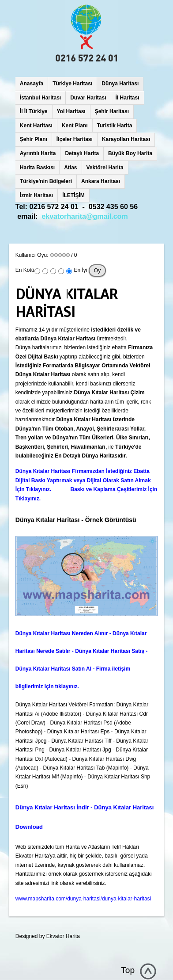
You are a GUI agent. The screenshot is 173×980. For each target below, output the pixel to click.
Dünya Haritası (120, 84)
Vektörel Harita (105, 168)
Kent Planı (75, 126)
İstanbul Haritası (40, 98)
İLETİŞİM (73, 195)
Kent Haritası (36, 126)
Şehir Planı (34, 139)
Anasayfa (32, 84)
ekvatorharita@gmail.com (85, 216)
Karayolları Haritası (126, 139)
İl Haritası (128, 98)
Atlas (70, 168)
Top (128, 970)
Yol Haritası (71, 111)
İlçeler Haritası (75, 139)
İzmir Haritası (36, 195)
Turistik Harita (115, 126)
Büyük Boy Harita (130, 153)
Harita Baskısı (37, 168)
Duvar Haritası (88, 98)
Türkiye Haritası (72, 84)
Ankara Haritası (101, 181)
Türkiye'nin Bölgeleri (46, 181)
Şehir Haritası (112, 111)
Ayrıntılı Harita (38, 153)
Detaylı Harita (82, 153)
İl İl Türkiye (34, 111)
